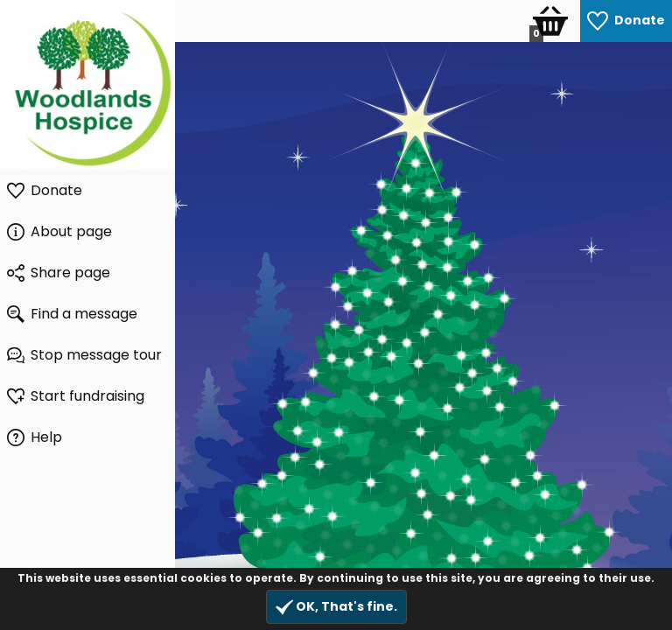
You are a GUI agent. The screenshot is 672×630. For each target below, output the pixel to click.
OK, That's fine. (336, 607)
